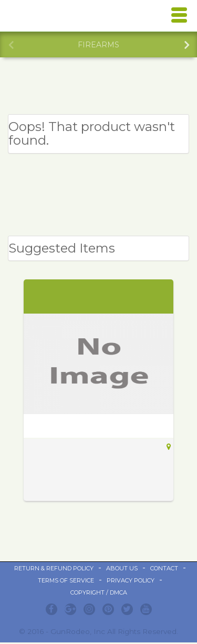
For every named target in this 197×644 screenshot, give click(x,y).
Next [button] (186, 44)
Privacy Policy (131, 580)
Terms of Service (66, 580)
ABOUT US (122, 568)
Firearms (98, 45)
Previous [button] (11, 44)
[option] (98, 45)
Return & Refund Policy (54, 568)
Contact (164, 568)
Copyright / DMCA (99, 592)
